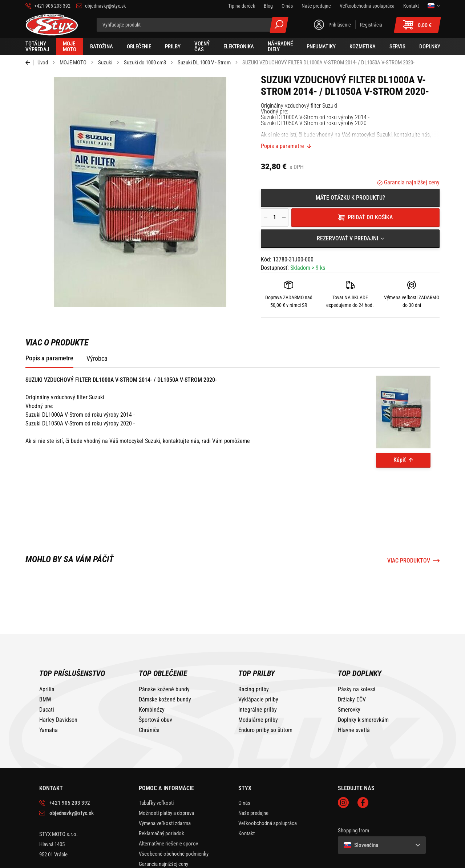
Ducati (47, 666)
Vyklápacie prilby (258, 656)
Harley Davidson (58, 676)
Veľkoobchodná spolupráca (268, 780)
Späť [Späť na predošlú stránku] (30, 63)
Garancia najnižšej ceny (411, 182)
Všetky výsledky (279, 25)
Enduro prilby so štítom (265, 687)
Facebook (363, 759)
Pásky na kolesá (357, 646)
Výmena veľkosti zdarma (165, 780)
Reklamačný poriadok (161, 790)
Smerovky (349, 666)
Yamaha (48, 687)
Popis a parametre (282, 146)
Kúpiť (400, 460)
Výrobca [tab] (97, 358)
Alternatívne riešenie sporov (168, 800)
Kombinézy (152, 666)
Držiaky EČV (352, 656)
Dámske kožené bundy (165, 656)
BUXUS (405, 861)
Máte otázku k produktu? (350, 198)
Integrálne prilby (258, 666)
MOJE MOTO (73, 63)
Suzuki (105, 63)
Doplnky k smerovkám (363, 676)
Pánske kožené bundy (164, 646)
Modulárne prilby (258, 676)
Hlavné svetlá (354, 687)
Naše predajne (253, 769)
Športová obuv (155, 676)
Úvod (43, 63)
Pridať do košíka (370, 217)
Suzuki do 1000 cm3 (145, 63)
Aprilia (47, 646)
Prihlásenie (340, 25)
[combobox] (350, 239)
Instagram (343, 759)
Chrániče (149, 687)
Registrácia (371, 25)
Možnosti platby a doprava (166, 769)
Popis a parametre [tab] (49, 358)
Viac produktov (409, 517)
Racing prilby (254, 646)
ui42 (421, 861)
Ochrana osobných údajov (166, 831)
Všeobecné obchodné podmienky (174, 810)
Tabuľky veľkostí (156, 759)
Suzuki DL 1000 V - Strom (204, 63)
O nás (244, 759)
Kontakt (246, 790)
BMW (45, 656)
